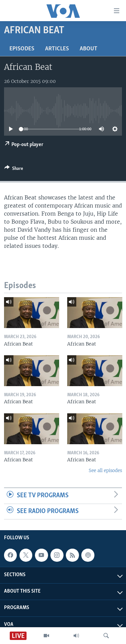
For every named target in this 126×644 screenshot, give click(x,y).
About (89, 49)
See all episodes (105, 471)
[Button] (14, 170)
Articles (57, 49)
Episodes (22, 49)
